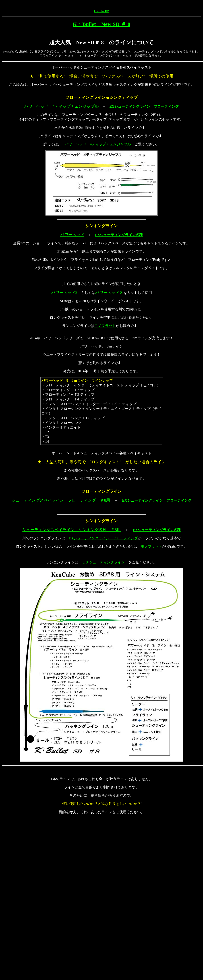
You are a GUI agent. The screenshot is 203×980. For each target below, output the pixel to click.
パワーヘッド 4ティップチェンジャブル (61, 106)
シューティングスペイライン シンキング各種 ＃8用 (71, 530)
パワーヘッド (72, 235)
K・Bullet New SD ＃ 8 (101, 24)
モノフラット (105, 326)
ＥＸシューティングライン (103, 562)
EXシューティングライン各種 (119, 235)
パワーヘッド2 (64, 293)
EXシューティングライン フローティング (144, 106)
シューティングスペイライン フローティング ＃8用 (61, 500)
